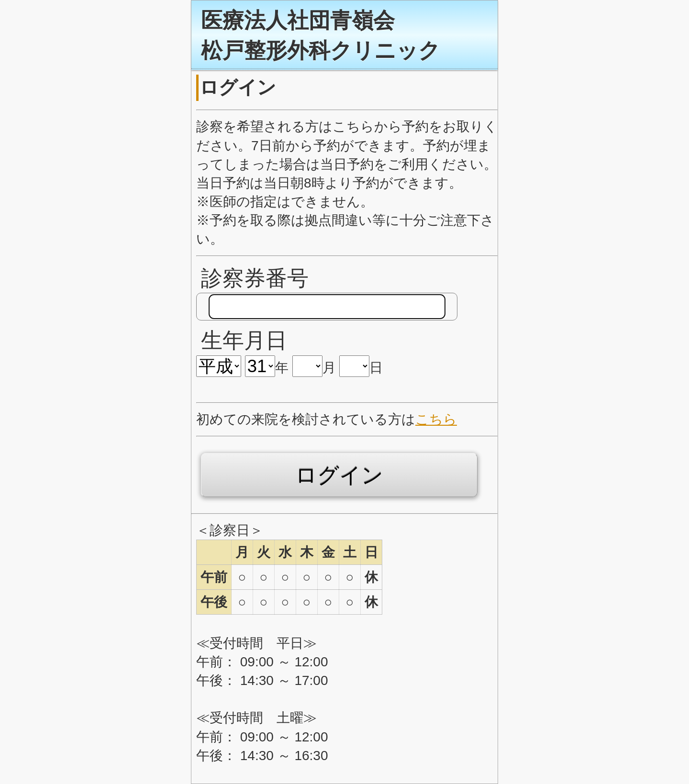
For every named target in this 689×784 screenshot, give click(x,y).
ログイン (339, 475)
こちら (436, 419)
